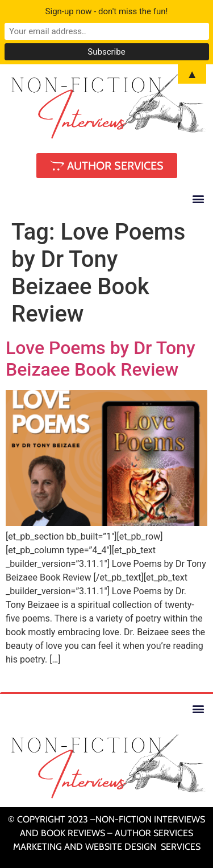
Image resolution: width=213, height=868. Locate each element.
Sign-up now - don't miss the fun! (107, 11)
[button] (198, 199)
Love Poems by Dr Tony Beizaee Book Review (101, 359)
